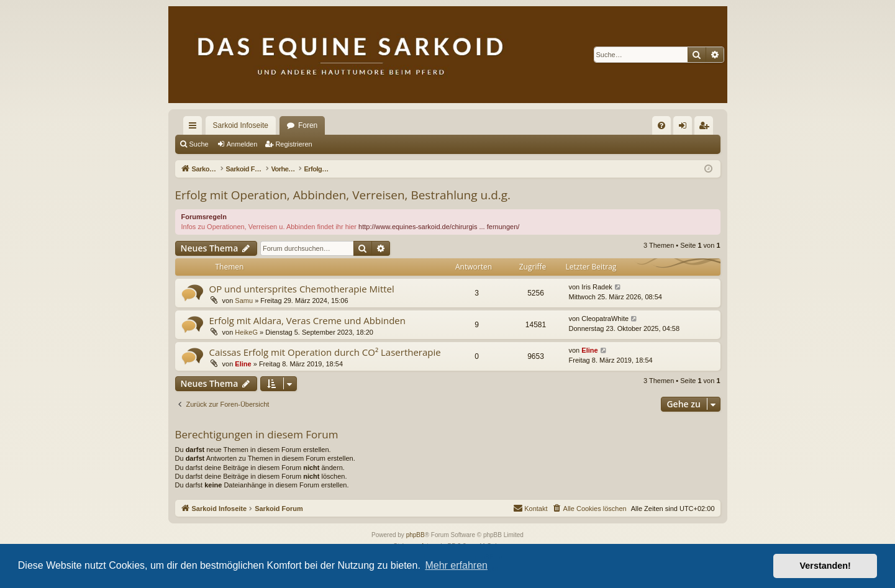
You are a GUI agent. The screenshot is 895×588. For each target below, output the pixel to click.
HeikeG (246, 332)
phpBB (416, 535)
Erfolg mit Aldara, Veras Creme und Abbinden (308, 320)
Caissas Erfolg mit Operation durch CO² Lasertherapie (325, 352)
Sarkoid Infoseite (241, 125)
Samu (244, 301)
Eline (243, 364)
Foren (308, 125)
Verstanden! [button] (825, 566)
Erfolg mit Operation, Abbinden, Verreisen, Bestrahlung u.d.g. (343, 195)
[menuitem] (661, 125)
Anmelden (242, 144)
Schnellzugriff (195, 128)
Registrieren (293, 144)
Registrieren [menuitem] (706, 128)
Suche (199, 144)
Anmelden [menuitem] (685, 128)
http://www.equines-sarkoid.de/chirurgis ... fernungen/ (439, 227)
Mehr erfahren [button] (456, 565)
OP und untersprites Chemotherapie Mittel (302, 289)
